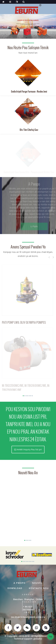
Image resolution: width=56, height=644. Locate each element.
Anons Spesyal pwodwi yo (28, 247)
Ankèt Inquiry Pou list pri (29, 449)
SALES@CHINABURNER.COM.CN (28, 617)
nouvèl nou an (28, 473)
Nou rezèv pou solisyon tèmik (28, 48)
